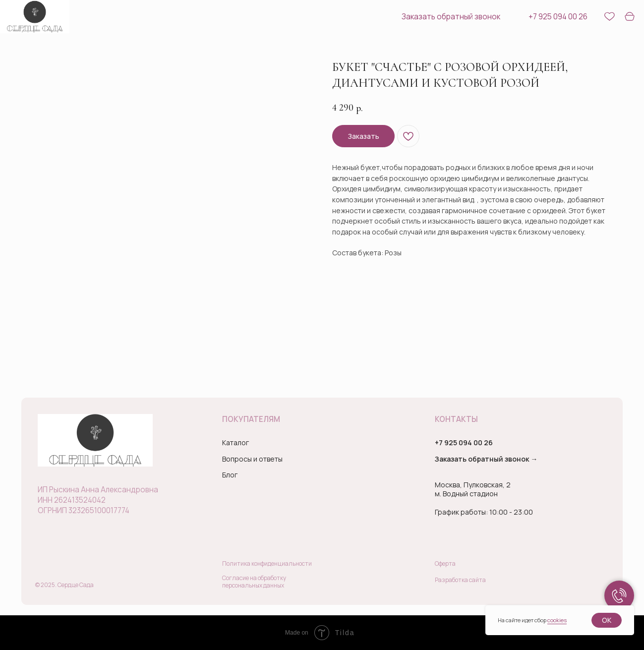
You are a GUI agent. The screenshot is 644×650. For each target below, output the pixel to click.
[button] (447, 17)
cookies (557, 620)
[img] (35, 17)
